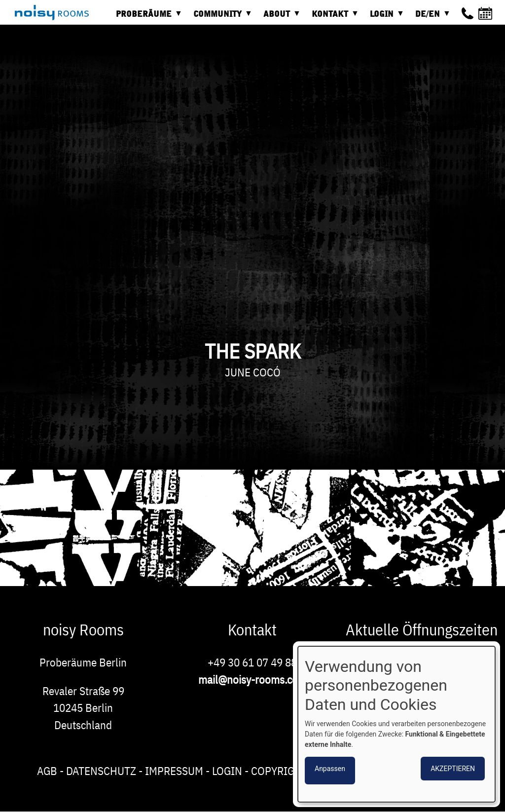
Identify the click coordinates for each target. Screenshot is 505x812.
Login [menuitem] (384, 18)
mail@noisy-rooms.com (252, 679)
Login (227, 771)
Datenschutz (101, 771)
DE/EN (430, 18)
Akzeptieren (453, 769)
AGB (47, 771)
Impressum (174, 771)
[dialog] (397, 724)
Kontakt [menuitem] (332, 18)
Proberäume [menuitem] (146, 18)
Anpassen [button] (330, 769)
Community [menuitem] (220, 18)
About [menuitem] (279, 18)
